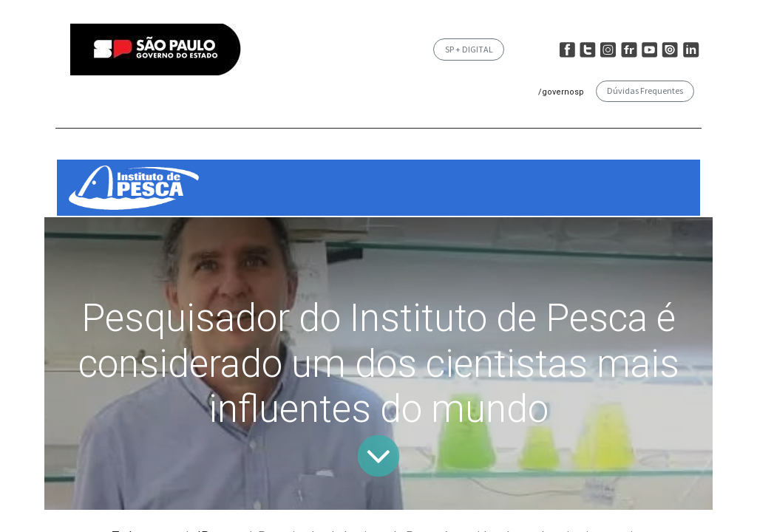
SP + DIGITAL (469, 49)
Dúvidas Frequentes (645, 91)
